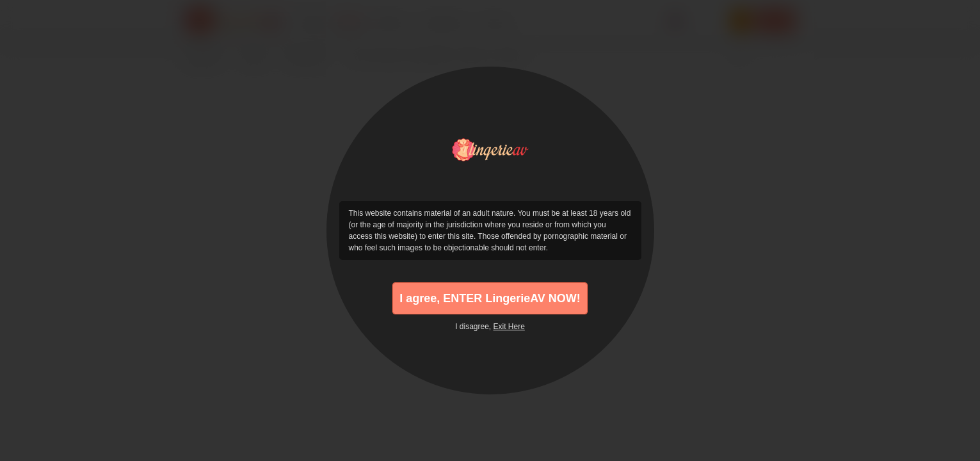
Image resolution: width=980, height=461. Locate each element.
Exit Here (509, 327)
